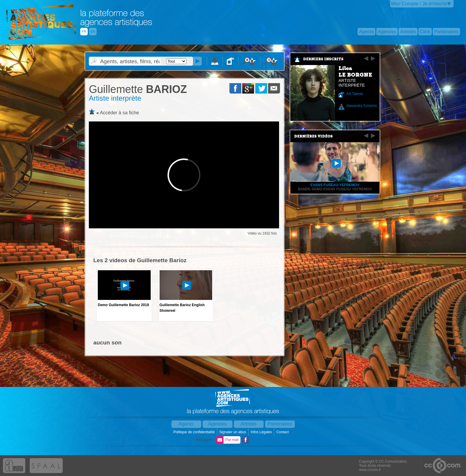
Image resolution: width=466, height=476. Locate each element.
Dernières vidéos (314, 136)
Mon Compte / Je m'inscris (419, 4)
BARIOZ (138, 89)
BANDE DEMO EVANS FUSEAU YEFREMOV (335, 189)
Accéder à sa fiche (119, 113)
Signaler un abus (233, 432)
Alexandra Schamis (362, 106)
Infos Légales (262, 432)
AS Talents (355, 94)
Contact (283, 432)
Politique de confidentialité (195, 432)
